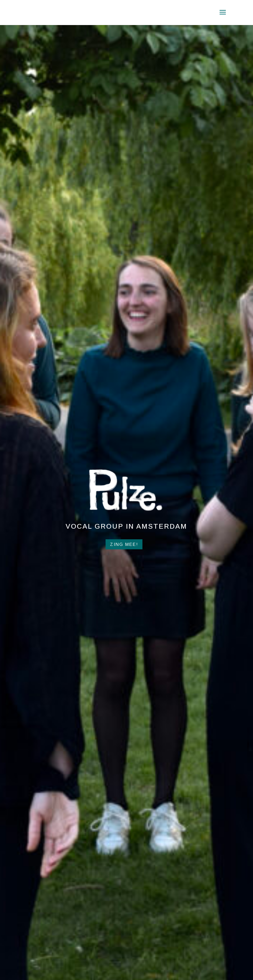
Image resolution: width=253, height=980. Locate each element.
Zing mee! (124, 544)
